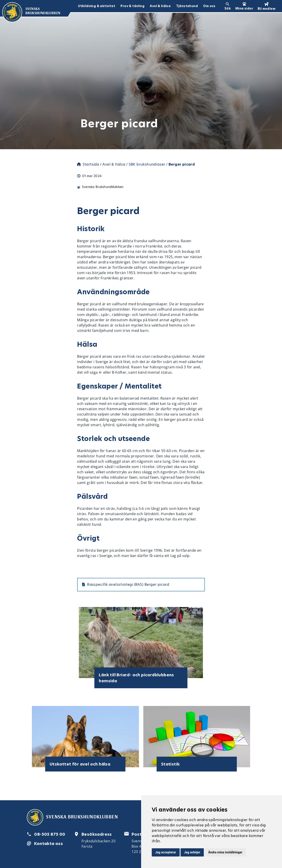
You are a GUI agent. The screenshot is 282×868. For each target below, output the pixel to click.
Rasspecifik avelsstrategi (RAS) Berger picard (128, 585)
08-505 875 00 (50, 834)
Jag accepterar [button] (166, 852)
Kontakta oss (49, 844)
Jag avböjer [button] (192, 852)
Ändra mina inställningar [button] (225, 852)
